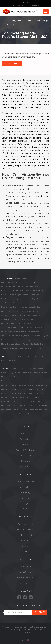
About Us (26, 434)
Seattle (33, 406)
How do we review (26, 482)
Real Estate (29, 286)
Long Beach (40, 389)
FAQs (26, 509)
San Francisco (6, 410)
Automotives (26, 299)
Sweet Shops (14, 340)
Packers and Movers (27, 348)
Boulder (17, 373)
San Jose (16, 410)
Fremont (37, 381)
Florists (25, 344)
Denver (12, 381)
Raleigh (15, 406)
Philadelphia (6, 406)
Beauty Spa (36, 336)
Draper (20, 381)
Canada (12, 360)
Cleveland (44, 377)
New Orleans (6, 401)
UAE (3, 360)
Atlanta (13, 369)
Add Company (12, 63)
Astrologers (5, 315)
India (27, 356)
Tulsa (3, 414)
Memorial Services (8, 311)
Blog (14, 5)
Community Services (23, 336)
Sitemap (26, 498)
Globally (12, 356)
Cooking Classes (16, 315)
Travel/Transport (15, 295)
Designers (37, 291)
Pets (14, 303)
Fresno (44, 381)
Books (3, 340)
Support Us (26, 439)
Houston (14, 385)
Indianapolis (32, 385)
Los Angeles (30, 389)
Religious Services (20, 332)
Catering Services (8, 336)
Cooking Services (37, 344)
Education (26, 278)
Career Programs (7, 319)
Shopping (23, 307)
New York (36, 397)
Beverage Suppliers (27, 340)
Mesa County (23, 393)
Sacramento (33, 410)
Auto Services (6, 303)
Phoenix (31, 401)
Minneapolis (6, 397)
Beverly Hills (27, 373)
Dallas (4, 381)
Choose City (34, 5)
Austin (21, 369)
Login (26, 551)
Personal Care (6, 286)
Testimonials (26, 455)
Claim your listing (26, 524)
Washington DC (24, 414)
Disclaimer (26, 461)
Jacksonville (42, 385)
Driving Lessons (33, 332)
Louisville (5, 393)
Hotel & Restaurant (8, 291)
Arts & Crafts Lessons (9, 328)
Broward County (7, 373)
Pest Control (14, 307)
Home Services (36, 303)
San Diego (43, 406)
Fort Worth (5, 385)
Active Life (32, 307)
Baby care (45, 336)
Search (26, 546)
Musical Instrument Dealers (11, 344)
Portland (39, 401)
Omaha (23, 401)
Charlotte (26, 377)
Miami (31, 393)
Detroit (28, 381)
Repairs (4, 307)
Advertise (26, 540)
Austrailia (45, 356)
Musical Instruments (9, 323)
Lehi (19, 389)
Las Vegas (13, 389)
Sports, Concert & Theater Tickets (28, 311)
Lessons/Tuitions (35, 319)
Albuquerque (31, 369)
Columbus (35, 377)
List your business (26, 530)
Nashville (15, 397)
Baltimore (36, 373)
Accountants (6, 348)
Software (18, 278)
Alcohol (25, 295)
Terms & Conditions (26, 450)
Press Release (26, 487)
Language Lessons (21, 319)
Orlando (15, 401)
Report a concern (26, 578)
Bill (43, 291)
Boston (40, 369)
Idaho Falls (23, 385)
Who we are (26, 466)
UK (35, 356)
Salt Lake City (25, 406)
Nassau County (25, 397)
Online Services (18, 286)
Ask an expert (26, 535)
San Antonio (44, 410)
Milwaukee (41, 393)
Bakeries (15, 348)
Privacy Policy (26, 444)
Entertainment (7, 299)
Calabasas (45, 373)
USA (19, 356)
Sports (29, 323)
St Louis (24, 410)
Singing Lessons (40, 328)
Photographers (35, 282)
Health (4, 295)
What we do (26, 583)
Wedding (37, 315)
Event (39, 307)
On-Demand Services (24, 291)
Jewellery (39, 348)
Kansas (4, 389)
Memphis (13, 393)
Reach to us (26, 567)
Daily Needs (25, 303)
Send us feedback (26, 572)
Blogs (26, 504)
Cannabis (25, 282)
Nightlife (35, 299)
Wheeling (13, 414)
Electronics (35, 295)
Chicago (4, 377)
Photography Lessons (25, 328)
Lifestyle (17, 299)
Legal (36, 286)
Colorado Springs (15, 377)
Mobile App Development (11, 282)
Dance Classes (6, 332)
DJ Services (28, 315)
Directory (26, 493)
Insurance (21, 323)
